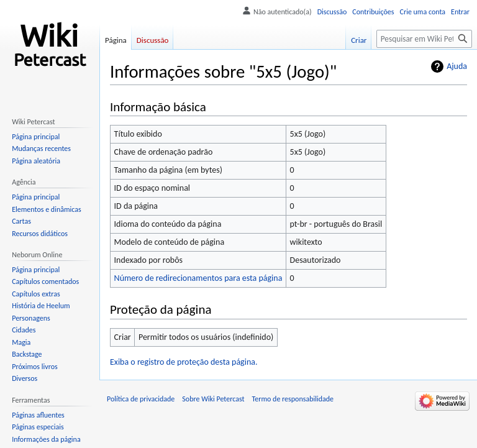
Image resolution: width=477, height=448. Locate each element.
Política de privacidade (141, 399)
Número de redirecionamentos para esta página (198, 278)
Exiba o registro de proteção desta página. (184, 362)
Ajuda (457, 66)
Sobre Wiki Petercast (213, 399)
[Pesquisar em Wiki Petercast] (424, 39)
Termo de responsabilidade (293, 399)
